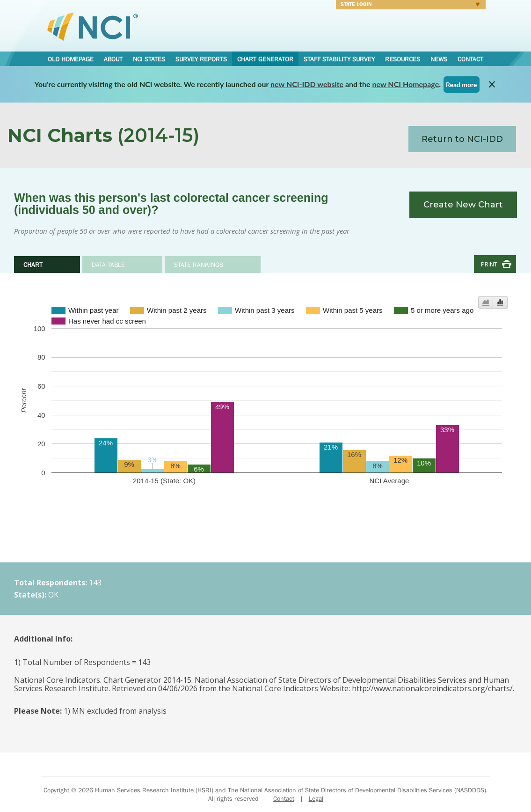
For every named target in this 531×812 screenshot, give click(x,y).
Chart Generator (265, 59)
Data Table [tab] (108, 265)
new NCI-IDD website (307, 84)
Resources (403, 59)
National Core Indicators (93, 26)
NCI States (149, 59)
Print (489, 264)
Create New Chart (463, 205)
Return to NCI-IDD (462, 139)
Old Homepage (71, 59)
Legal (316, 798)
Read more (462, 85)
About (113, 59)
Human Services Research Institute (144, 790)
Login (408, 6)
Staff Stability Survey (339, 59)
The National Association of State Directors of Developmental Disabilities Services (340, 790)
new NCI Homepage (406, 84)
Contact (470, 59)
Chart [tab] (33, 265)
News (439, 59)
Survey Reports (201, 59)
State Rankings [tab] (199, 265)
